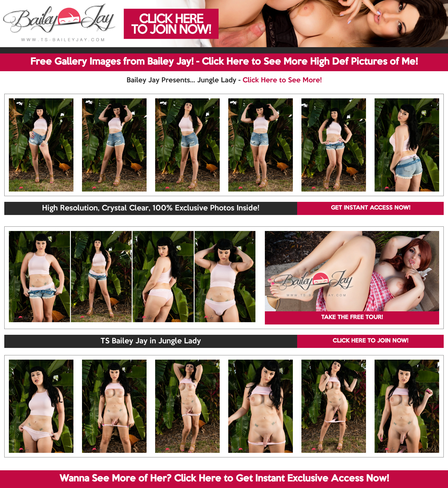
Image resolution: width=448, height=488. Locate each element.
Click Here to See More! (282, 80)
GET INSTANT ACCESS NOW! (371, 208)
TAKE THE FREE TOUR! (352, 318)
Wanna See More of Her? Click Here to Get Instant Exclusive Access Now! (224, 479)
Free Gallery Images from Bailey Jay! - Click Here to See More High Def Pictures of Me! (224, 62)
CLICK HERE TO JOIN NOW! (370, 341)
